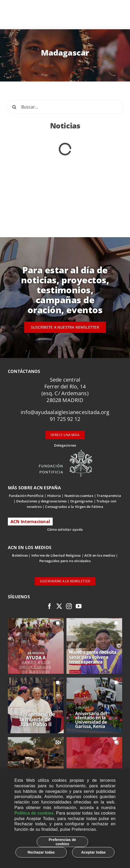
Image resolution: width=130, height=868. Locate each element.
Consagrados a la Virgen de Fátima (74, 507)
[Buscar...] (65, 107)
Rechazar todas (41, 852)
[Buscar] (14, 107)
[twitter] (59, 606)
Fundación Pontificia (26, 496)
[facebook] (50, 606)
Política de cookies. (35, 813)
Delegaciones (65, 445)
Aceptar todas (93, 852)
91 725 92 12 (65, 419)
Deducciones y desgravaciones (41, 501)
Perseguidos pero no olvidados (65, 561)
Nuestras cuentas (79, 496)
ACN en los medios (100, 555)
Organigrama (82, 501)
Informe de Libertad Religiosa (56, 555)
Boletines (20, 555)
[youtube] (79, 606)
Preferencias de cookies (62, 842)
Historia (54, 496)
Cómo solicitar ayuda (65, 529)
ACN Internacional (30, 522)
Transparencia (109, 496)
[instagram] (69, 606)
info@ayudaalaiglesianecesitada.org (65, 412)
